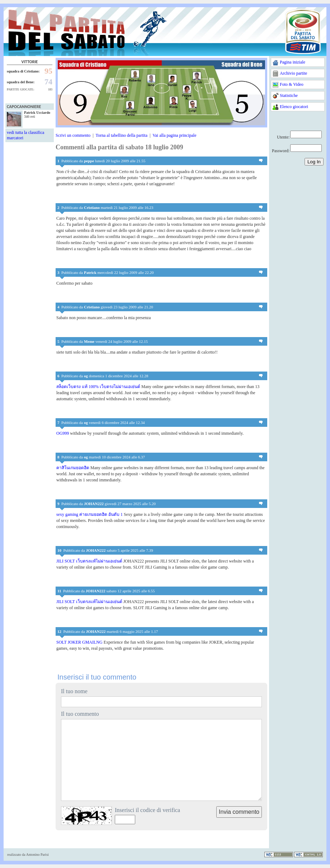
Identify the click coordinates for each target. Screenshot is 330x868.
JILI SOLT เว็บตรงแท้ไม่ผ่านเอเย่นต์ (89, 561)
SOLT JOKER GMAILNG (79, 642)
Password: (281, 151)
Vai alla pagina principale (174, 135)
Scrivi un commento (73, 135)
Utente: (283, 137)
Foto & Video (292, 84)
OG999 (63, 433)
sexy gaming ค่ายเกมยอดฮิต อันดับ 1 (89, 514)
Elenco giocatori (294, 107)
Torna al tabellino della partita (122, 135)
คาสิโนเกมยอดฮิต (73, 468)
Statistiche (289, 95)
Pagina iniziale (293, 62)
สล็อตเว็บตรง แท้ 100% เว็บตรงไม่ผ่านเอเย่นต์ (98, 387)
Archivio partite (293, 73)
